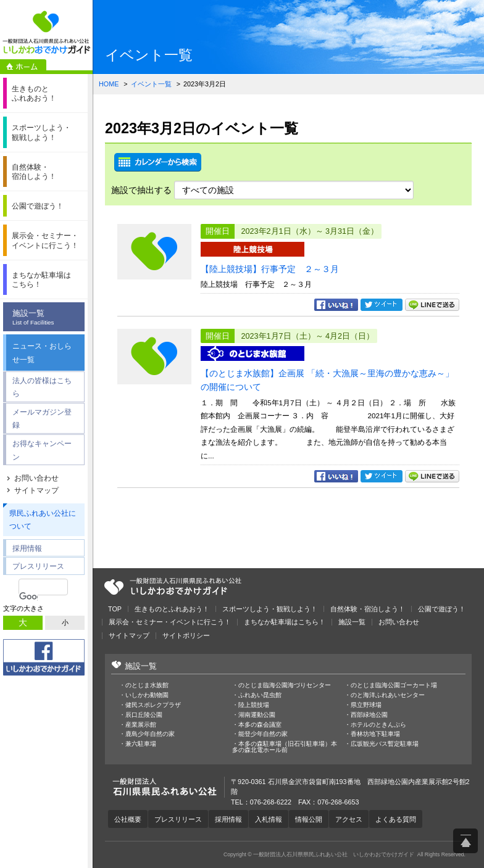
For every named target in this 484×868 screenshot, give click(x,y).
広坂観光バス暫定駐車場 (385, 744)
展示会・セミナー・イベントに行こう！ (170, 622)
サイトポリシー (186, 636)
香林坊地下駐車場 (375, 734)
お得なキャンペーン (42, 450)
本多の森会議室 (260, 725)
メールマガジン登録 (42, 419)
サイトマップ (36, 490)
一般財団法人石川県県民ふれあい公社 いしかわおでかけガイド (46, 32)
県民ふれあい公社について (43, 520)
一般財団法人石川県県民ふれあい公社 (173, 587)
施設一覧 (47, 318)
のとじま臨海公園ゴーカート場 (394, 685)
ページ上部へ (465, 841)
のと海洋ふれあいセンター (388, 695)
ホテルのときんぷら (378, 725)
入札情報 (269, 819)
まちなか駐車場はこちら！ (285, 622)
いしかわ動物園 (147, 695)
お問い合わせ (36, 478)
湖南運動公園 (257, 715)
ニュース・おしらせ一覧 (42, 353)
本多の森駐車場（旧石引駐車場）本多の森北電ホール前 (285, 747)
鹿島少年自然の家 (150, 734)
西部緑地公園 (369, 715)
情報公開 (309, 819)
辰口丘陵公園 (144, 715)
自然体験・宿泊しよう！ (368, 609)
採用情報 (27, 548)
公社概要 (128, 819)
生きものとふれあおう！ (172, 609)
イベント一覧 (151, 84)
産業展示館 (141, 725)
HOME (109, 84)
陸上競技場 (254, 705)
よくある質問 (396, 819)
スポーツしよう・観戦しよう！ (270, 609)
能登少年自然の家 (263, 734)
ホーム (23, 67)
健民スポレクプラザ (153, 705)
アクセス (349, 819)
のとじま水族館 (147, 685)
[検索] (28, 597)
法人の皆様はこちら (42, 387)
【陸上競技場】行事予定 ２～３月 (270, 269)
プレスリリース (38, 566)
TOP (115, 609)
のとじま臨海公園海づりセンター (285, 685)
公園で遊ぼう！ (442, 609)
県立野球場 (366, 705)
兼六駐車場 (141, 744)
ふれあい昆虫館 (260, 695)
